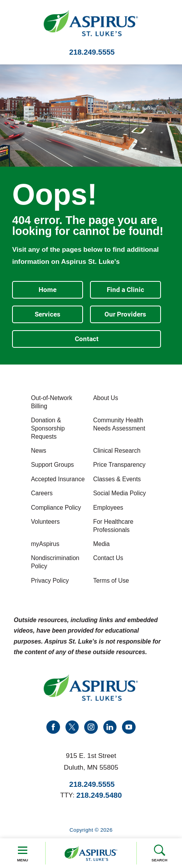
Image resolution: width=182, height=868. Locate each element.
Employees (108, 508)
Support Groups (52, 465)
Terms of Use (111, 581)
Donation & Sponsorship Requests (48, 428)
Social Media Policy (119, 493)
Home (48, 290)
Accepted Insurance (58, 479)
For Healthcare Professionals (113, 526)
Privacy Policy (50, 581)
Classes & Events (117, 479)
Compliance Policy (56, 508)
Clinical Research (117, 451)
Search (160, 853)
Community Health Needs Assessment (119, 424)
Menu (23, 853)
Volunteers (45, 522)
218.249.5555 (92, 52)
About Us (106, 398)
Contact (87, 339)
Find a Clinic (125, 290)
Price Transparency (119, 465)
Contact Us (108, 558)
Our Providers (125, 314)
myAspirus (45, 544)
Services (48, 314)
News (38, 451)
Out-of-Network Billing (51, 402)
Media (102, 544)
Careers (42, 493)
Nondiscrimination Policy (55, 562)
